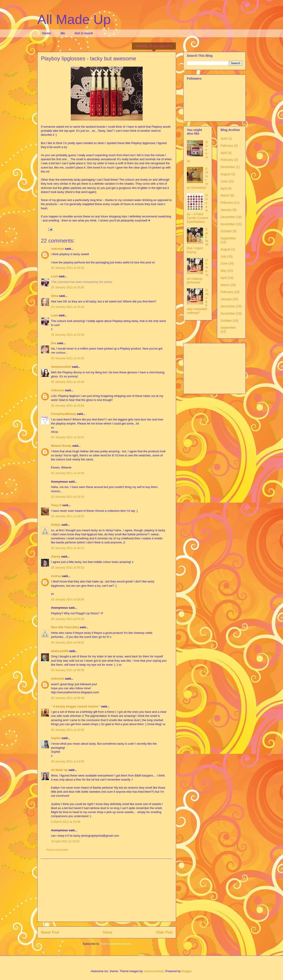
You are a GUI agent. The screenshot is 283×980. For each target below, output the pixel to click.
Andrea (56, 576)
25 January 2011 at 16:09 (67, 473)
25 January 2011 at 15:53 (67, 406)
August (226, 174)
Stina (55, 296)
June (224, 138)
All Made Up (74, 19)
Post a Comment (57, 850)
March (225, 195)
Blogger (186, 971)
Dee (54, 343)
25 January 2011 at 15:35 (67, 358)
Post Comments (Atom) (116, 944)
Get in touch (84, 33)
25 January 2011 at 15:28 (67, 307)
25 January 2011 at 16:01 (67, 437)
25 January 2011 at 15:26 (67, 287)
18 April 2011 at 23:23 (65, 841)
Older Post (164, 932)
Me (63, 33)
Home (47, 33)
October (226, 231)
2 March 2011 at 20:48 (66, 822)
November (228, 224)
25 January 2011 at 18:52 (67, 516)
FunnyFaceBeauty (64, 414)
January (226, 210)
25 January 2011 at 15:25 (67, 268)
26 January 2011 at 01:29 (67, 619)
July (223, 256)
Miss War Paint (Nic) (65, 627)
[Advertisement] (107, 890)
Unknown (58, 249)
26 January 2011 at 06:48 (67, 698)
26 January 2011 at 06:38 (67, 670)
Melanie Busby (61, 446)
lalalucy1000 (60, 651)
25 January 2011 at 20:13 (67, 548)
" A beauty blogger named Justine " (76, 706)
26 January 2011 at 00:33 (67, 568)
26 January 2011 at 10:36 (67, 730)
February (227, 146)
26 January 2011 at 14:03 (67, 761)
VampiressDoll (61, 367)
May (223, 271)
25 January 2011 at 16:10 (67, 497)
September (228, 238)
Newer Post (50, 932)
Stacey (56, 557)
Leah (54, 276)
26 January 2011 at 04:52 (67, 642)
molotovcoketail (154, 971)
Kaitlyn (56, 525)
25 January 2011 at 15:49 (67, 382)
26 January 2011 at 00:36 (67, 599)
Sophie (56, 738)
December (228, 167)
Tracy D (56, 505)
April (224, 153)
